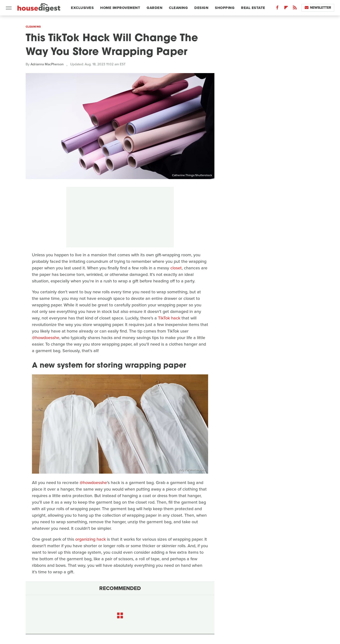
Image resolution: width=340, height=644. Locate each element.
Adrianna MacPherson (47, 64)
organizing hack (91, 539)
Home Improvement (120, 8)
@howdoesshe (46, 338)
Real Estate (253, 8)
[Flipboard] (286, 9)
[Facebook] (277, 9)
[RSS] (295, 9)
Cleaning (178, 8)
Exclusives (82, 8)
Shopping (225, 8)
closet (176, 268)
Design (201, 8)
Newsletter (318, 8)
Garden (155, 8)
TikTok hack (169, 318)
